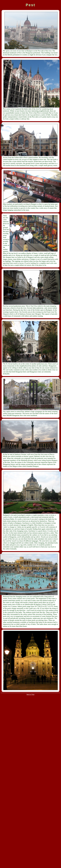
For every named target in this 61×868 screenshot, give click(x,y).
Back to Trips (30, 694)
